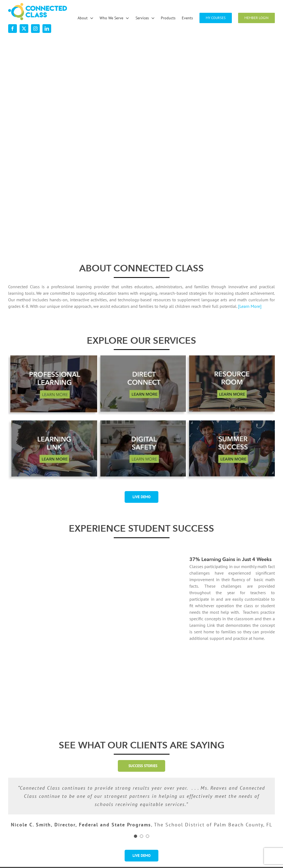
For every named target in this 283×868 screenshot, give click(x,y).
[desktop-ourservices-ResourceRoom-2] (230, 358)
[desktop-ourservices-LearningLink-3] (53, 423)
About (87, 809)
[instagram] (35, 29)
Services (158, 809)
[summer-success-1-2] (230, 423)
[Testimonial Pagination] (136, 769)
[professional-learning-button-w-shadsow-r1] (53, 358)
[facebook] (13, 29)
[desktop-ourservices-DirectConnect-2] (142, 358)
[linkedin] (47, 29)
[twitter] (24, 29)
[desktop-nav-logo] (38, 5)
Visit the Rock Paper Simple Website (239, 855)
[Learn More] (250, 306)
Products (159, 819)
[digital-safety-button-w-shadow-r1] (142, 423)
